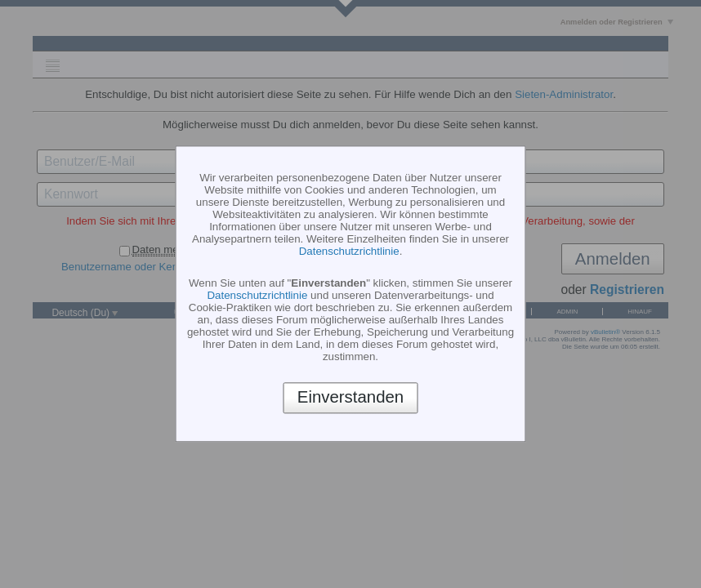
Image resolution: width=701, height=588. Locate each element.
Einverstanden (350, 398)
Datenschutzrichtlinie (349, 251)
